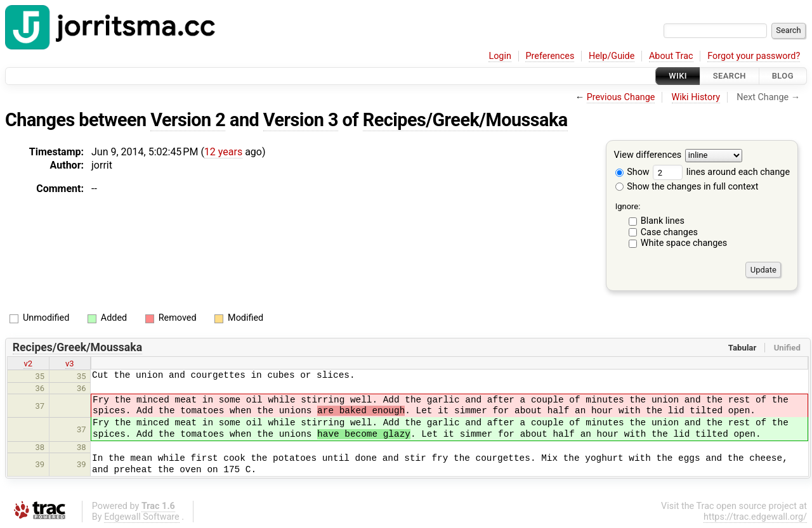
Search (730, 76)
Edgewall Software (142, 517)
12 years (223, 152)
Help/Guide (612, 56)
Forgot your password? (754, 56)
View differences (648, 156)
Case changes (669, 232)
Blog (783, 76)
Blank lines (663, 221)
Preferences (550, 56)
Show (632, 172)
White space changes (684, 243)
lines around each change (721, 172)
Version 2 (188, 120)
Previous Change (621, 97)
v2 (28, 364)
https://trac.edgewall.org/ (755, 517)
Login (500, 56)
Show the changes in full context (687, 187)
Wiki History (696, 97)
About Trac (671, 56)
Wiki (678, 76)
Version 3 (301, 120)
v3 (70, 364)
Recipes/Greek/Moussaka (465, 120)
